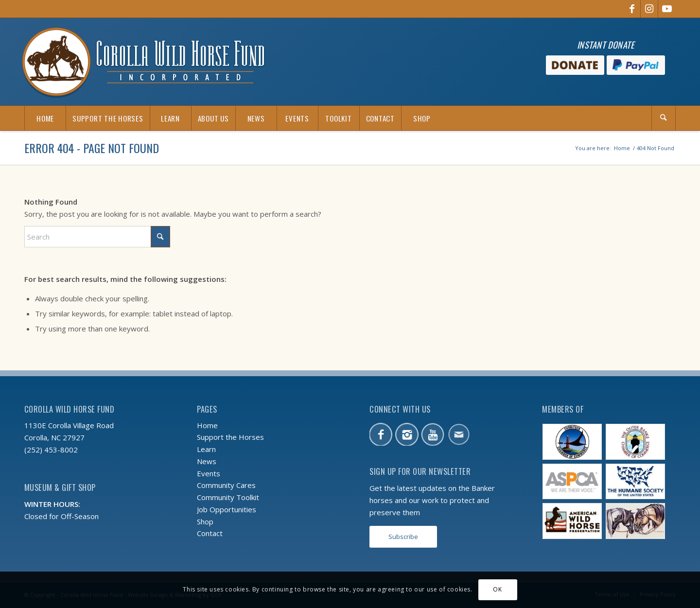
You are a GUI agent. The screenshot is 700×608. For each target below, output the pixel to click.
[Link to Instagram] (649, 9)
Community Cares (226, 485)
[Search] (664, 118)
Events (209, 473)
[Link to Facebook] (632, 9)
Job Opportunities (227, 509)
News (207, 461)
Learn (206, 449)
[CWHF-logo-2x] (143, 62)
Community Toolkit (228, 497)
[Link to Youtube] (667, 9)
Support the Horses (230, 437)
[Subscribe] (403, 537)
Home (207, 425)
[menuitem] (45, 118)
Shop (205, 521)
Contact (210, 533)
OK (497, 589)
